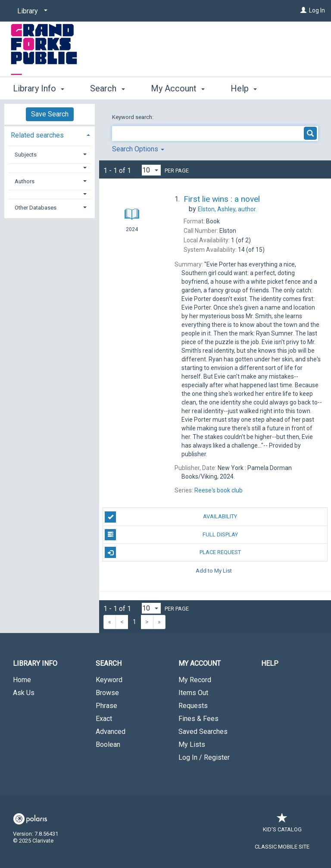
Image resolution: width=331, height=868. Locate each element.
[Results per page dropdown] (151, 170)
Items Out (193, 693)
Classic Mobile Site (282, 847)
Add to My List (214, 570)
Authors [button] (25, 181)
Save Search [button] (50, 114)
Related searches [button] (37, 135)
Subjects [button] (26, 155)
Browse (107, 693)
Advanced (111, 732)
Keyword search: (133, 117)
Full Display (171, 535)
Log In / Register (204, 757)
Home (22, 680)
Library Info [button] (39, 87)
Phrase (106, 706)
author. (227, 209)
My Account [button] (178, 87)
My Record (195, 680)
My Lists (192, 744)
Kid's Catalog (282, 825)
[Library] (31, 11)
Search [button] (107, 87)
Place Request (173, 552)
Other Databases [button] (36, 208)
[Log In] (303, 10)
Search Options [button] (138, 149)
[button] (50, 168)
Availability (171, 517)
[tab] (50, 134)
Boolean (108, 744)
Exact (104, 719)
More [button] (248, 88)
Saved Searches (203, 732)
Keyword (109, 680)
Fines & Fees (198, 719)
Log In (317, 10)
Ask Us (24, 693)
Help (270, 663)
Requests (193, 706)
